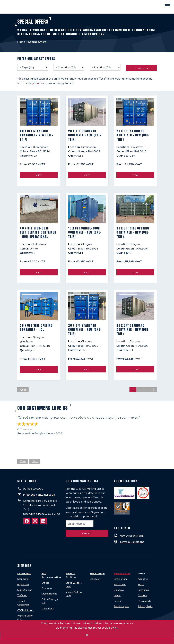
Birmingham (120, 579)
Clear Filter (141, 68)
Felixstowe (120, 584)
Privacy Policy (146, 606)
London (118, 601)
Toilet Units (48, 609)
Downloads (144, 601)
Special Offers (122, 573)
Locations (143, 590)
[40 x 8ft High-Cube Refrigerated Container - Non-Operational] (39, 211)
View (39, 175)
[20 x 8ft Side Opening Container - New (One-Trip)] (135, 211)
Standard (23, 579)
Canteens (47, 588)
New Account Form (132, 536)
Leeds (117, 595)
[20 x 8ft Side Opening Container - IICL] (39, 308)
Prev (23, 461)
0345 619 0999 (33, 489)
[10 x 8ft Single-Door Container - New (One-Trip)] (87, 211)
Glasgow (95, 579)
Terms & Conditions (132, 542)
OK (87, 635)
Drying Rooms (49, 594)
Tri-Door (22, 595)
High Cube (23, 584)
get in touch (39, 83)
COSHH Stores (25, 610)
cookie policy (110, 628)
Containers (24, 573)
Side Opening (25, 590)
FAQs (141, 584)
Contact (142, 595)
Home (21, 42)
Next (23, 390)
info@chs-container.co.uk (39, 495)
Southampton (121, 606)
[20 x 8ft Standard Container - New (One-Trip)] (39, 114)
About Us (143, 579)
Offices (45, 583)
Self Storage (97, 573)
